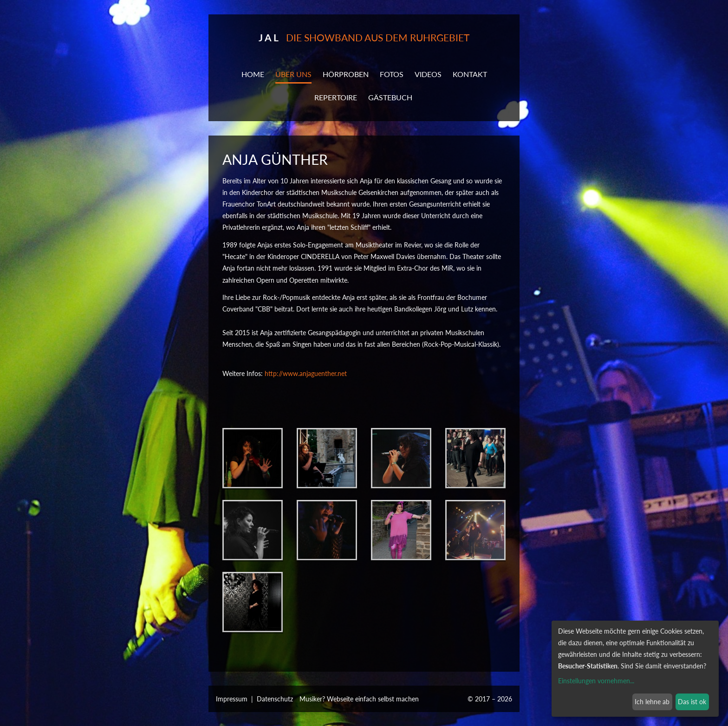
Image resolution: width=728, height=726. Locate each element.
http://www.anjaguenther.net (306, 373)
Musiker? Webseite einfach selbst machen (359, 699)
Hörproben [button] (346, 74)
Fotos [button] (392, 74)
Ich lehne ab (652, 702)
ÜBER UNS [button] (293, 74)
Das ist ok (692, 702)
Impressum (232, 699)
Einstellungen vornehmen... (596, 681)
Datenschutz (275, 699)
